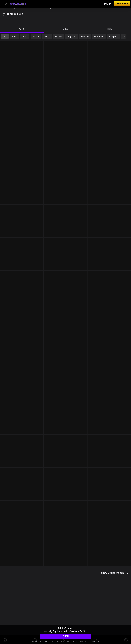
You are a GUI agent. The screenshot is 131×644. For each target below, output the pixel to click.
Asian (36, 36)
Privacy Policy (70, 641)
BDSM (59, 36)
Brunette (99, 36)
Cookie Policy (59, 641)
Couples (114, 36)
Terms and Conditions (88, 641)
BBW (47, 36)
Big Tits (72, 36)
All (5, 36)
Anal (25, 36)
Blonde (85, 36)
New (14, 36)
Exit (99, 641)
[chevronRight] (128, 36)
